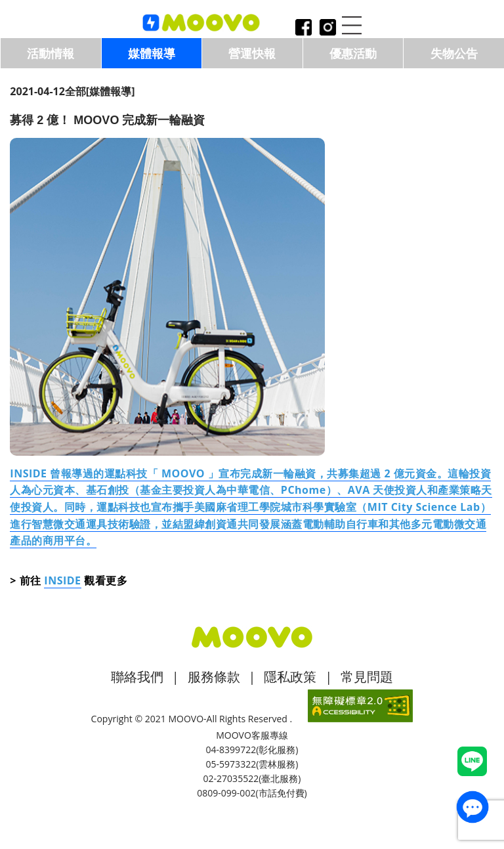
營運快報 (252, 53)
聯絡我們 (137, 677)
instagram (327, 29)
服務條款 (214, 677)
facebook (303, 29)
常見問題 (367, 677)
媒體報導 (152, 53)
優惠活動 (353, 53)
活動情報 (51, 53)
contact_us (472, 807)
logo (201, 23)
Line (472, 761)
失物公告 (454, 53)
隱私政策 (290, 677)
